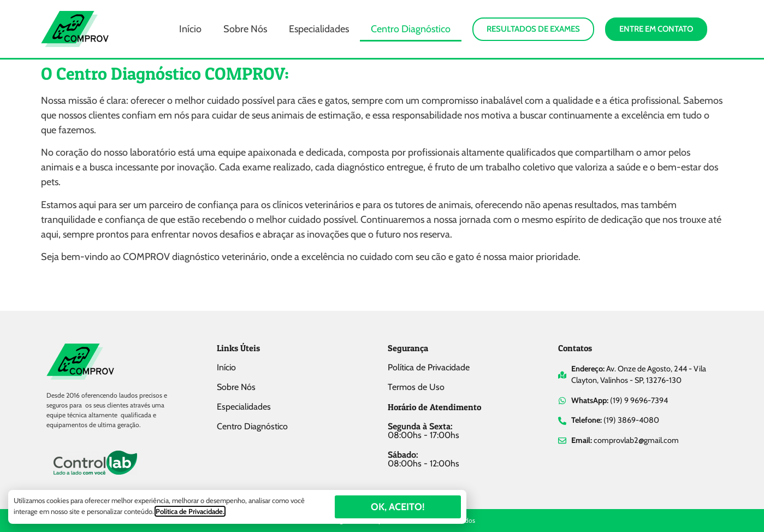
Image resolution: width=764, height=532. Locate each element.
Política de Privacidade (429, 367)
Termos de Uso (416, 387)
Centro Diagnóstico (411, 29)
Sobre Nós (245, 29)
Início (190, 29)
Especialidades (319, 29)
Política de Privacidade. (190, 511)
